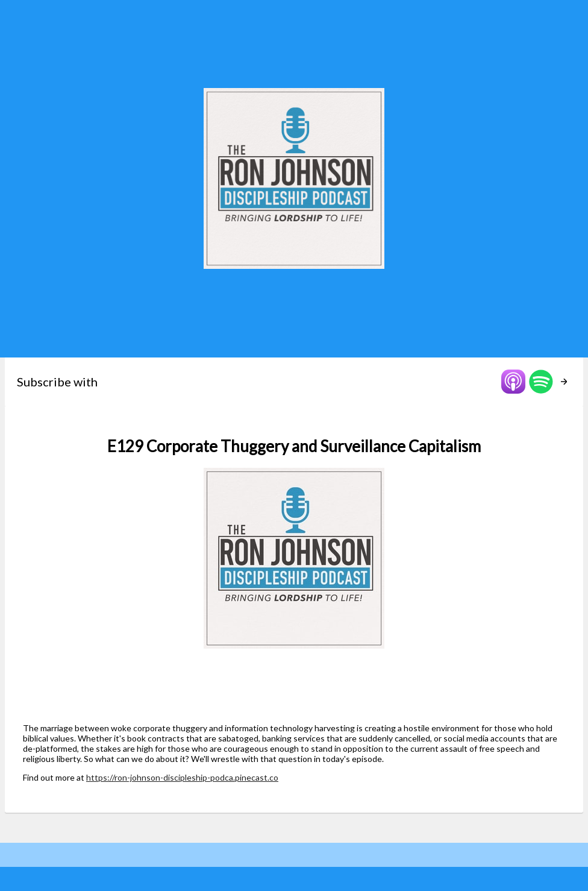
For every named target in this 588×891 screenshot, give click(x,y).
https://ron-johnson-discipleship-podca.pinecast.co (182, 777)
